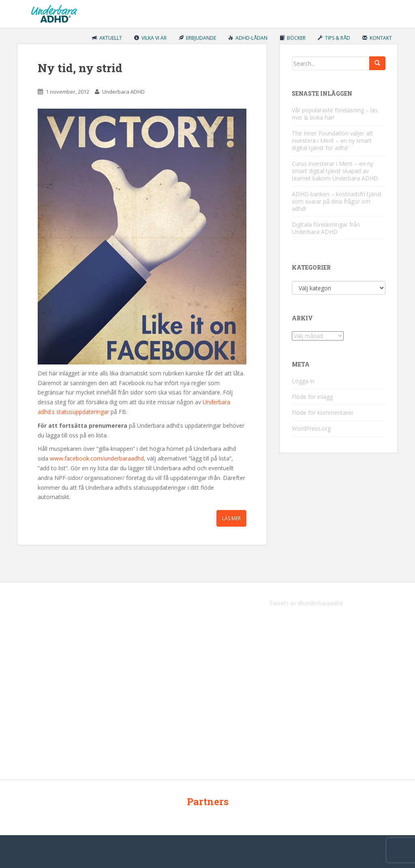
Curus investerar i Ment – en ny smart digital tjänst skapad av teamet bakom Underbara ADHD (335, 171)
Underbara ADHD (123, 92)
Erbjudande (197, 38)
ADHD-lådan (248, 38)
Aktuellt (107, 38)
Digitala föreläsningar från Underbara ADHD (326, 228)
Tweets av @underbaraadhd (306, 603)
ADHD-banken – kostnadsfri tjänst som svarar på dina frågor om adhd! (337, 201)
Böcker (293, 38)
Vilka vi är (150, 38)
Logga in (303, 381)
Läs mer (231, 518)
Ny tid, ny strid (80, 68)
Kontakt (377, 38)
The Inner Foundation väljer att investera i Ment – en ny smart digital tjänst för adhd (333, 140)
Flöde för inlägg (312, 397)
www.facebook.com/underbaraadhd (97, 458)
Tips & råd (334, 38)
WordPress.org (311, 428)
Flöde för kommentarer (323, 413)
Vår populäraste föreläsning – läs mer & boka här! (335, 114)
